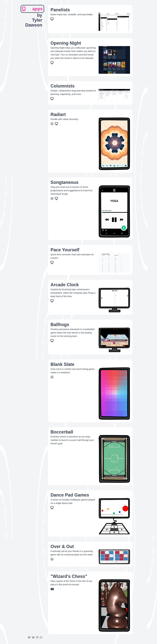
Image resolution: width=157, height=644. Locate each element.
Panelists (60, 10)
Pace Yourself (65, 250)
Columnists (63, 86)
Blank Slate (62, 364)
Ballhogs (60, 325)
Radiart (58, 114)
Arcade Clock (65, 285)
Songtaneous (65, 182)
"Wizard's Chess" (69, 576)
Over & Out (62, 546)
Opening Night (66, 43)
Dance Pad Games (70, 495)
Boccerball (62, 432)
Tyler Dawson (34, 23)
